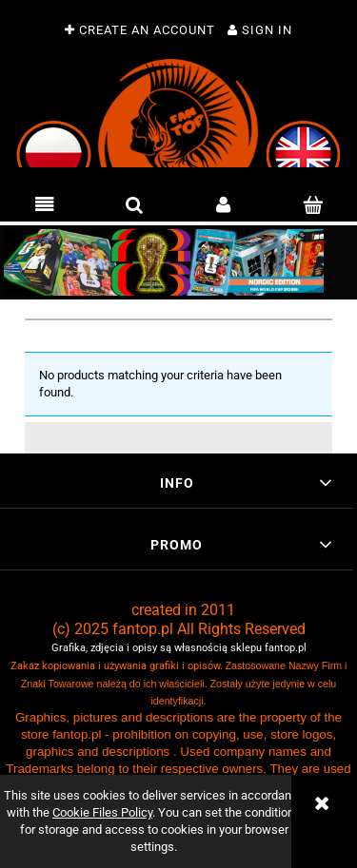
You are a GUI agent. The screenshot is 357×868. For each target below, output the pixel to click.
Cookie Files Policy (102, 812)
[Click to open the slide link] (178, 262)
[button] (45, 205)
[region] (178, 262)
